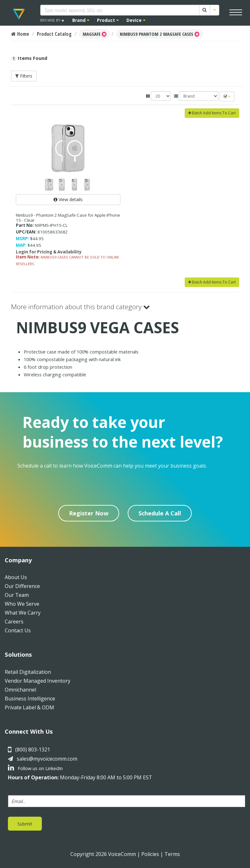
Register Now (89, 513)
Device (136, 20)
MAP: (21, 245)
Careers (14, 622)
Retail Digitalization (28, 672)
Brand (81, 20)
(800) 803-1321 (33, 750)
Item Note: (28, 257)
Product (108, 20)
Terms (172, 854)
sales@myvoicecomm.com (47, 759)
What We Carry (23, 613)
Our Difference (22, 586)
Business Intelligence (30, 699)
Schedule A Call (160, 513)
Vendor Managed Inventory (38, 681)
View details (68, 199)
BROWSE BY (52, 20)
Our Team (17, 595)
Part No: (25, 225)
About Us (16, 577)
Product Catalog (54, 34)
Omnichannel (20, 690)
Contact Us (18, 630)
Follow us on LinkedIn (35, 768)
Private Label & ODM (29, 707)
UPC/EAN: (26, 232)
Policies (150, 854)
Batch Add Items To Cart (212, 113)
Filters (24, 76)
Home (20, 34)
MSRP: (22, 239)
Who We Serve (22, 604)
